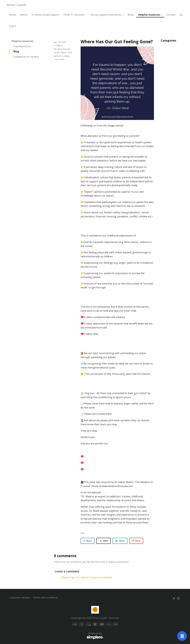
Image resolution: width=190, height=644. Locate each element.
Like (82, 533)
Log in (13, 26)
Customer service (19, 598)
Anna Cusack (16, 5)
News (63, 52)
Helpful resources (22, 41)
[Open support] (182, 636)
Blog (16, 51)
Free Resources (22, 46)
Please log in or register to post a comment (87, 577)
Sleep (67, 56)
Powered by (56, 636)
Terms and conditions (45, 598)
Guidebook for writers (26, 57)
